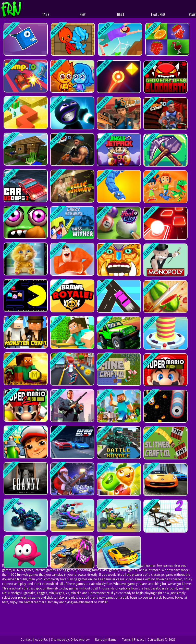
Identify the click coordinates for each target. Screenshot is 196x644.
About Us (41, 640)
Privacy (139, 640)
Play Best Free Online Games (21, 9)
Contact (26, 640)
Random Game (106, 640)
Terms (126, 640)
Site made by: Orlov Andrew (70, 640)
